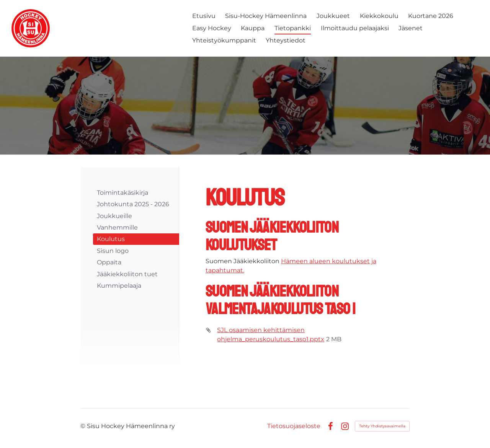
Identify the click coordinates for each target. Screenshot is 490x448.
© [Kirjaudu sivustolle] (84, 426)
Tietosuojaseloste (294, 426)
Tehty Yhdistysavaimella (382, 426)
